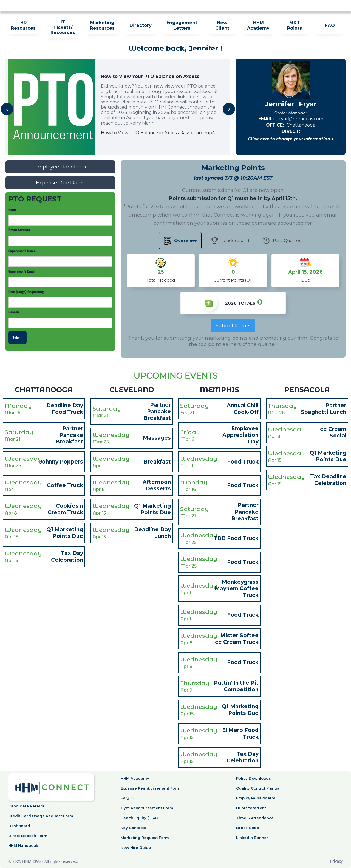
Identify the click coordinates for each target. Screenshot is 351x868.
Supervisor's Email (22, 271)
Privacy (336, 861)
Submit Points (233, 326)
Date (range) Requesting (26, 292)
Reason (14, 312)
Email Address (19, 230)
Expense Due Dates (60, 183)
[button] (7, 109)
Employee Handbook (60, 167)
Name (12, 210)
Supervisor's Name (22, 251)
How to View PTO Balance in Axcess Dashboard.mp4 (158, 133)
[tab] (180, 241)
